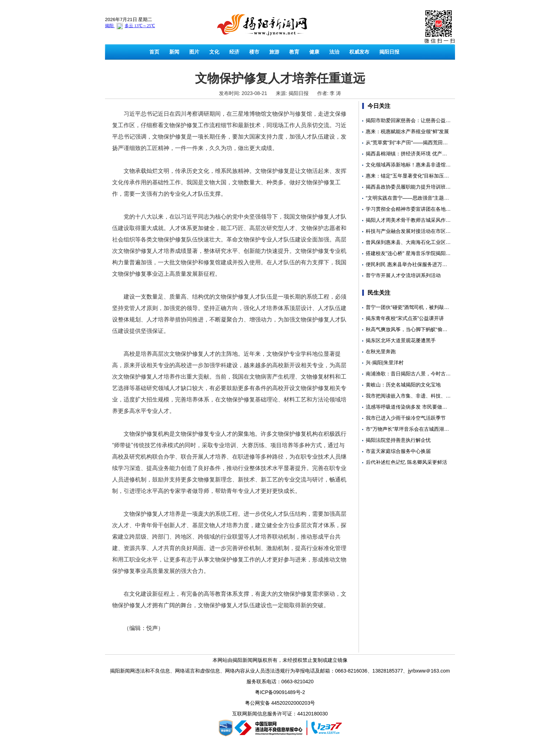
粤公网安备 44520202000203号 (280, 703)
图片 (194, 52)
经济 (234, 52)
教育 (294, 52)
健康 (314, 52)
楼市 (254, 52)
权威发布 (359, 52)
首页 (154, 52)
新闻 (174, 52)
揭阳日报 (389, 52)
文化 (214, 52)
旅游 (274, 52)
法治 (334, 52)
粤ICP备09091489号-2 (280, 692)
